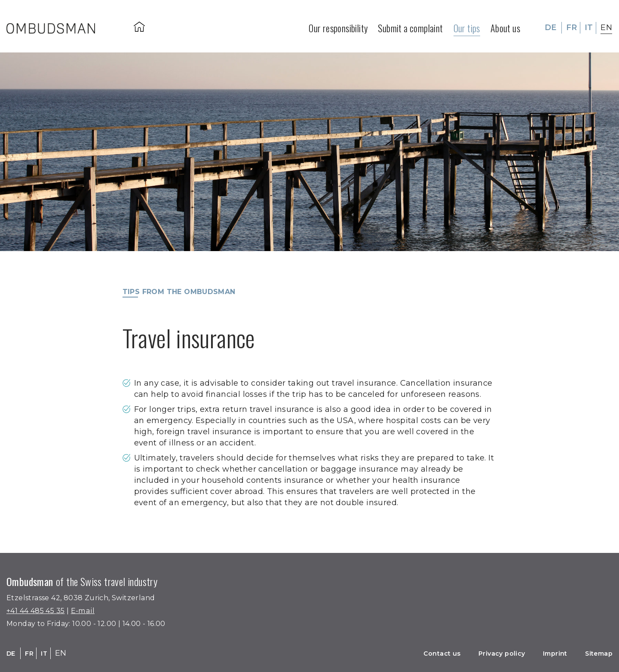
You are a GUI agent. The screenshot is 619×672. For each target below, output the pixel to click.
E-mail (93, 611)
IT (589, 24)
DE (551, 24)
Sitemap (595, 653)
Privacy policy (484, 653)
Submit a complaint (410, 24)
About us (505, 24)
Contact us (415, 653)
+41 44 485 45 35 (40, 611)
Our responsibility (338, 24)
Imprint (545, 653)
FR (572, 24)
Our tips (467, 24)
